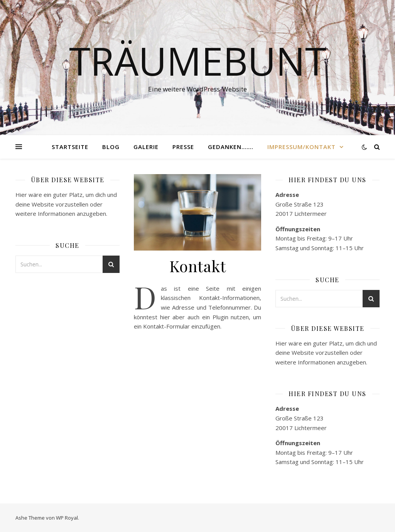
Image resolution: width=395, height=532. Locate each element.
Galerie (146, 147)
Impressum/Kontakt (301, 147)
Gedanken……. (231, 147)
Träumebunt (198, 61)
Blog (111, 147)
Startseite (70, 147)
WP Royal (67, 518)
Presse (183, 147)
